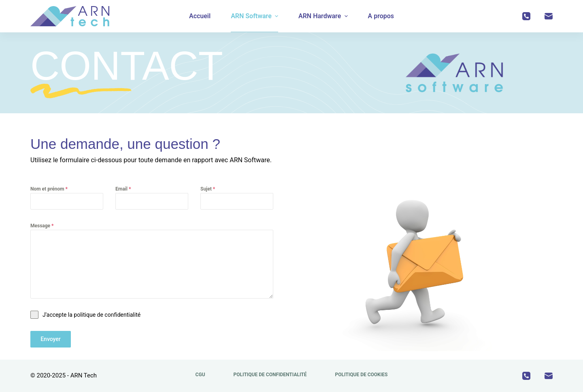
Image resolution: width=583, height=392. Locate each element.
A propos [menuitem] (381, 16)
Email (123, 189)
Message (42, 226)
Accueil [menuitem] (200, 16)
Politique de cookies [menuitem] (361, 375)
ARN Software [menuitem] (255, 16)
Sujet (208, 189)
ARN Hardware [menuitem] (324, 16)
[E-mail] (549, 16)
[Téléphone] (526, 16)
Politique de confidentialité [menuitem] (270, 375)
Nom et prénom (49, 189)
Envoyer (51, 339)
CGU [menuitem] (200, 375)
